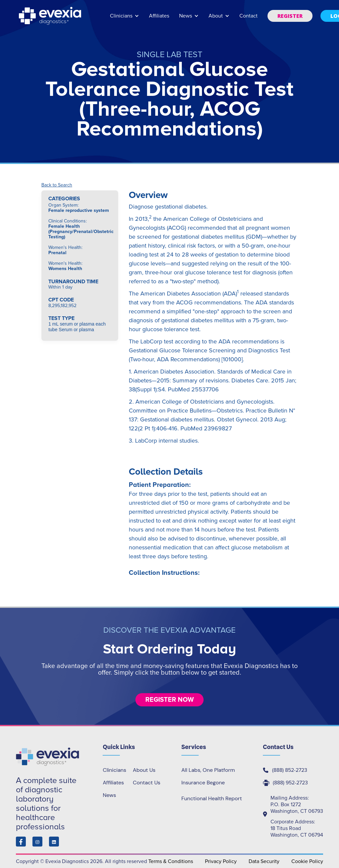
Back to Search (57, 185)
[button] (124, 19)
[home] (51, 16)
